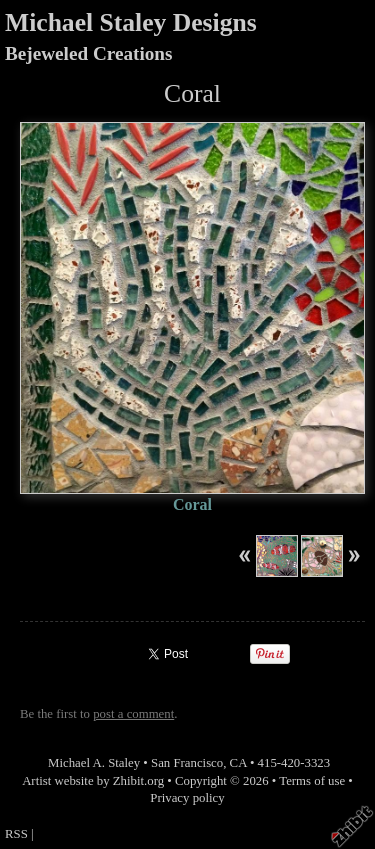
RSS (16, 834)
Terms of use (312, 781)
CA (238, 763)
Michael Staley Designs (131, 22)
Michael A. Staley (94, 763)
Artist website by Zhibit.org (93, 781)
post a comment (133, 714)
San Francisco (187, 763)
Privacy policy (187, 798)
